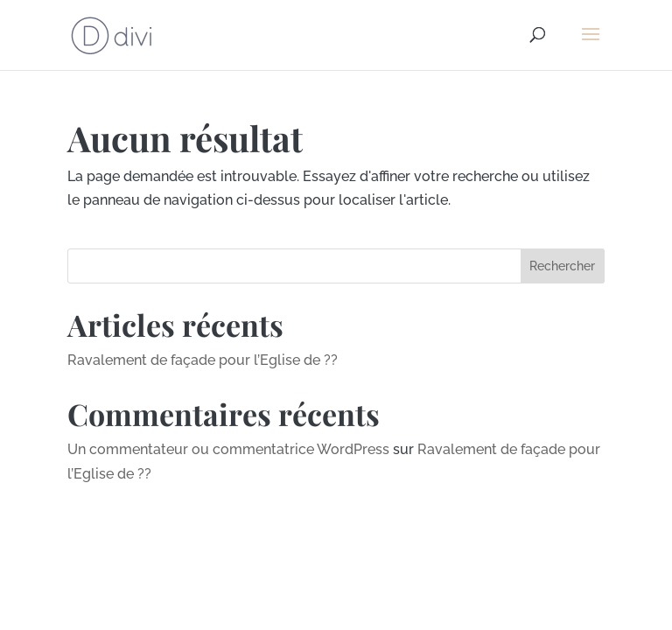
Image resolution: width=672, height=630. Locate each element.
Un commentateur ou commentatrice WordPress (228, 449)
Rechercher (562, 266)
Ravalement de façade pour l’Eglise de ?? (203, 360)
